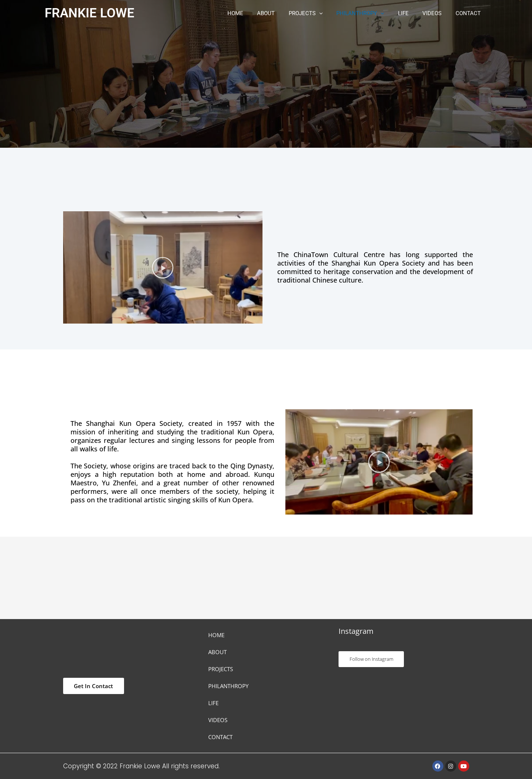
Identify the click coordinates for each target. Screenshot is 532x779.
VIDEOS (436, 13)
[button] (332, 13)
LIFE (410, 13)
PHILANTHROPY (370, 13)
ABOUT (281, 13)
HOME (253, 13)
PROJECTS (318, 13)
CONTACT (470, 13)
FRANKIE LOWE (90, 13)
